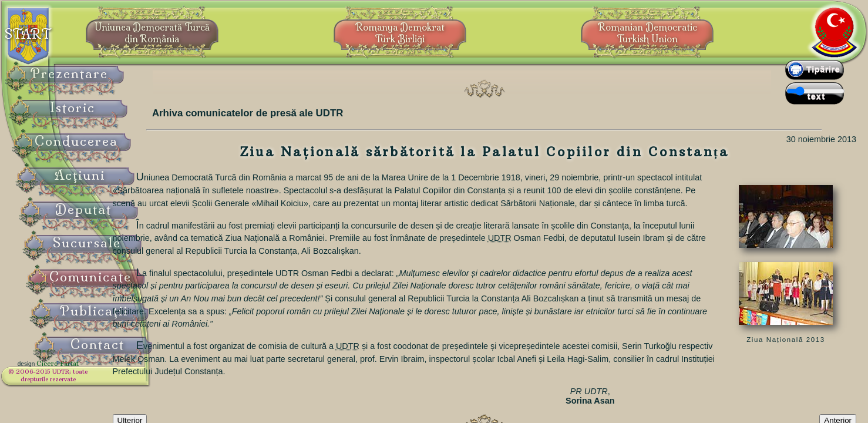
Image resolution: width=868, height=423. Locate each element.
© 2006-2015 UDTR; (76, 379)
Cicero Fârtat (86, 371)
